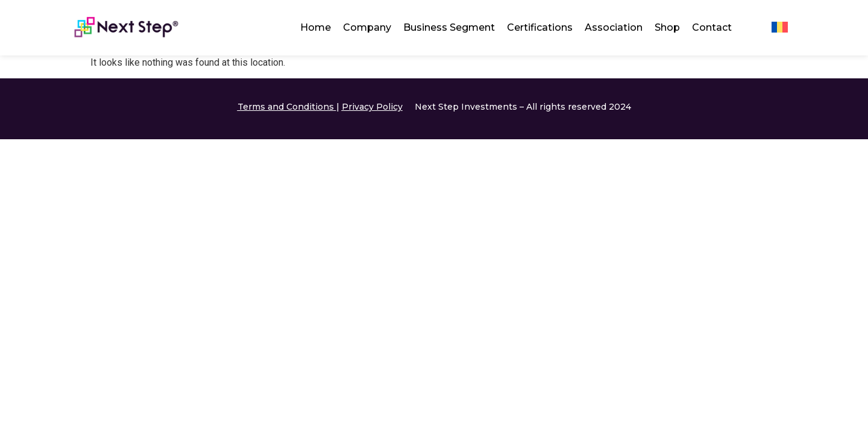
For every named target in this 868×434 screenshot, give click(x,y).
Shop (667, 27)
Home (316, 27)
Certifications (540, 27)
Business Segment (449, 27)
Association (614, 27)
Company (367, 27)
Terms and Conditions (286, 107)
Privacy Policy (372, 107)
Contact (712, 27)
